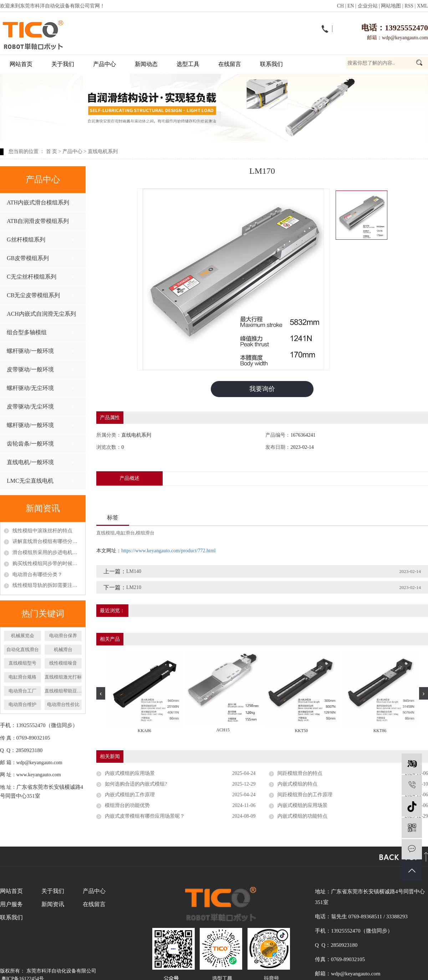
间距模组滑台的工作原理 (305, 795)
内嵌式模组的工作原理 (130, 795)
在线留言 (230, 64)
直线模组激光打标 (63, 677)
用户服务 (11, 904)
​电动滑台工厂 (22, 691)
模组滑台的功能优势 (127, 805)
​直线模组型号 (22, 663)
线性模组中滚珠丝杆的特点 (42, 531)
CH (340, 6)
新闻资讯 (53, 904)
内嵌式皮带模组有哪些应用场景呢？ (145, 816)
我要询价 (262, 389)
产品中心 (105, 64)
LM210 (134, 587)
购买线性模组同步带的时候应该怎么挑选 (47, 563)
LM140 (134, 571)
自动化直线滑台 (23, 649)
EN (351, 6)
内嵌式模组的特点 (297, 784)
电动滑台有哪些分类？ (37, 575)
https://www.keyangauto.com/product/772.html (169, 551)
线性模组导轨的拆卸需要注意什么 (47, 585)
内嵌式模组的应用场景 (130, 773)
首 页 (52, 151)
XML (422, 6)
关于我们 (63, 64)
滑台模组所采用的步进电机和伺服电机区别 (47, 552)
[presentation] (101, 693)
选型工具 (188, 64)
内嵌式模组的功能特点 (302, 816)
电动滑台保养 (63, 636)
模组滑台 (145, 533)
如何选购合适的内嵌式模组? (136, 784)
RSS (409, 6)
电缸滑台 (126, 533)
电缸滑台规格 (22, 677)
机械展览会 (23, 636)
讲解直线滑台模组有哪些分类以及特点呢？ (47, 541)
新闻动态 (146, 64)
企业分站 (368, 6)
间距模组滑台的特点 (300, 773)
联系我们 (271, 64)
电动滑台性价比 (63, 704)
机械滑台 (63, 649)
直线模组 (106, 533)
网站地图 (391, 6)
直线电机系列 (103, 151)
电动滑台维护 (22, 704)
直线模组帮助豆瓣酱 (63, 691)
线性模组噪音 (63, 663)
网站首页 (21, 64)
